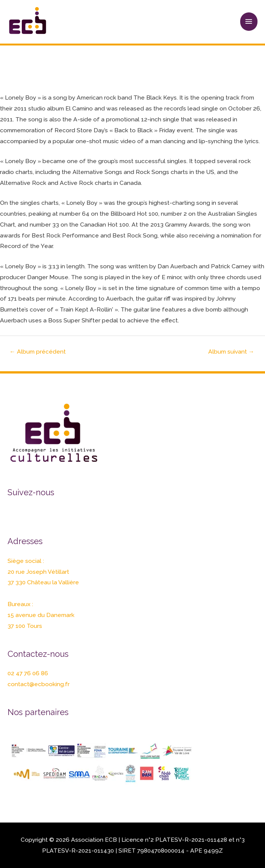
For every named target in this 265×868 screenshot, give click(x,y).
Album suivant (231, 352)
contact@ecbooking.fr (39, 684)
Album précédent (38, 352)
